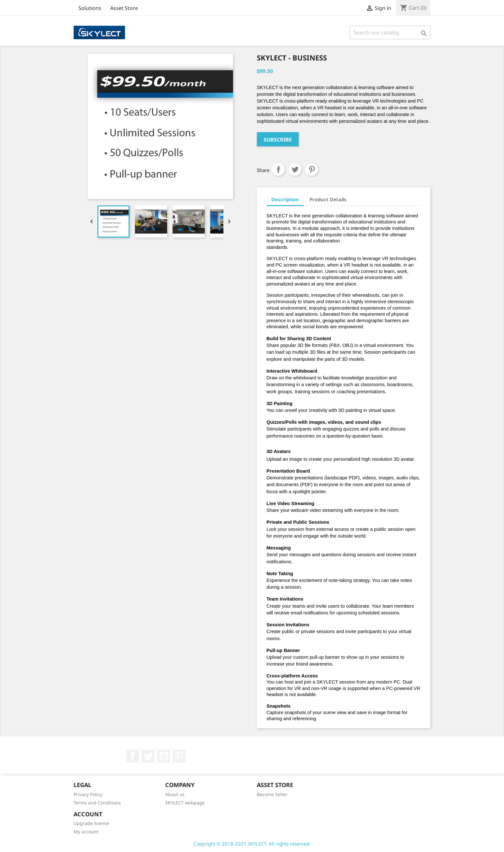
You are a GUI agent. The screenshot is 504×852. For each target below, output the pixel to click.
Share (278, 169)
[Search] (390, 32)
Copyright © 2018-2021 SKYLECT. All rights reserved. (252, 844)
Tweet (295, 169)
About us (175, 794)
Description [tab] (285, 199)
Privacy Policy (88, 794)
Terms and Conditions (97, 803)
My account (86, 832)
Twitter (148, 756)
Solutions (90, 8)
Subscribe (278, 140)
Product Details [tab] (328, 199)
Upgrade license (91, 823)
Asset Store (124, 8)
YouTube (164, 756)
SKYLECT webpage (185, 803)
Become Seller (272, 794)
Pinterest (312, 169)
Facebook (133, 756)
